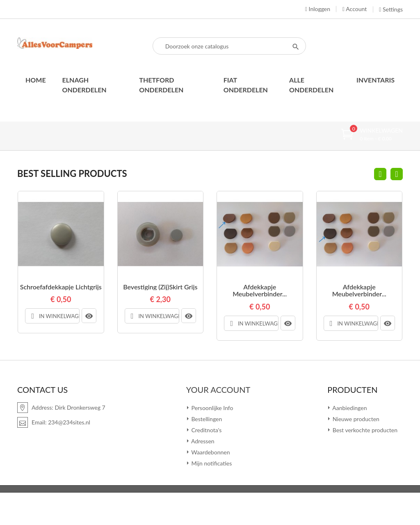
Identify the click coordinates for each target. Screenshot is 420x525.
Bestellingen (206, 418)
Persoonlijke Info (212, 407)
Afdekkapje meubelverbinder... (260, 290)
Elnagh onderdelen (84, 85)
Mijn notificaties (211, 463)
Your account (218, 389)
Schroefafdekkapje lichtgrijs (61, 287)
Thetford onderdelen (161, 85)
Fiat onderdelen (246, 85)
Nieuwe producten (355, 418)
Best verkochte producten (364, 430)
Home (36, 80)
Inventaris (375, 80)
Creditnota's (206, 430)
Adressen (202, 441)
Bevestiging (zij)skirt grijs (160, 287)
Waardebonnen (210, 452)
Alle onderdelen (311, 85)
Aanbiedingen (349, 407)
